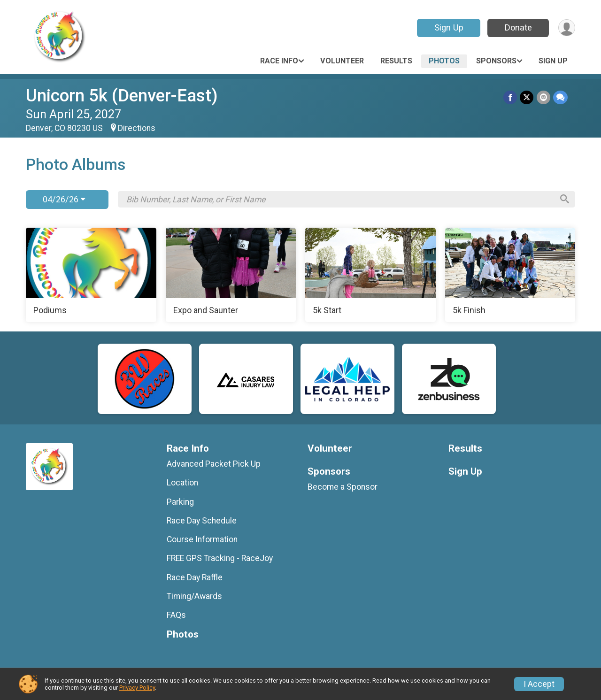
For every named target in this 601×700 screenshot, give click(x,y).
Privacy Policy (137, 688)
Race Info (279, 61)
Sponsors (496, 61)
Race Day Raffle (195, 577)
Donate (518, 27)
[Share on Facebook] (511, 97)
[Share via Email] (543, 97)
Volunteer (342, 61)
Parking (180, 502)
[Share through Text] (560, 97)
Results (396, 61)
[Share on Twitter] (527, 97)
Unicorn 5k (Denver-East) (122, 96)
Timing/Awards (194, 596)
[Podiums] (91, 275)
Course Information (202, 539)
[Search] (564, 200)
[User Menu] (566, 28)
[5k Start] (370, 275)
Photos (444, 61)
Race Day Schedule (202, 521)
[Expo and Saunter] (231, 275)
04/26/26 (64, 199)
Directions (137, 128)
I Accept (539, 684)
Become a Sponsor (343, 487)
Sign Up (448, 27)
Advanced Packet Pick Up (214, 464)
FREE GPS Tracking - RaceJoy (220, 558)
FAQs (176, 615)
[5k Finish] (510, 275)
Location (182, 483)
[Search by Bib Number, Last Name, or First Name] (339, 200)
